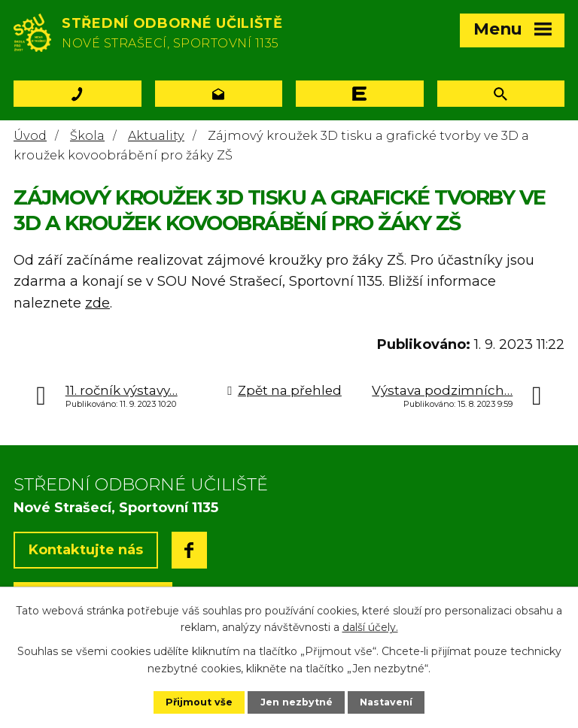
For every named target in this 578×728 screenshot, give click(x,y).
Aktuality (156, 135)
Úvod (30, 135)
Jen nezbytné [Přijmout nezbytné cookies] (297, 702)
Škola (87, 135)
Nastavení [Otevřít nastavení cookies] (386, 702)
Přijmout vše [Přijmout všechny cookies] (199, 702)
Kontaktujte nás (86, 550)
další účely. (370, 627)
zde (97, 303)
